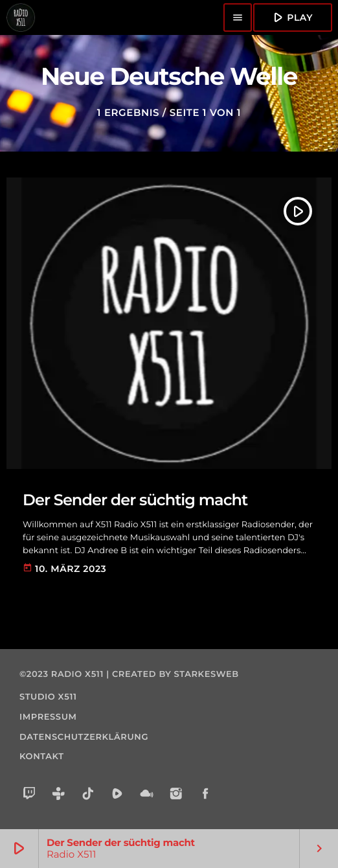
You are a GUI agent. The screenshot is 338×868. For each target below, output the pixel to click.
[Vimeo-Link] (21, 17)
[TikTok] (88, 795)
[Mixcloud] (147, 795)
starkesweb (207, 674)
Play (292, 17)
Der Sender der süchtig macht (135, 500)
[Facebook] (206, 795)
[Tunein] (59, 795)
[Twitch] (29, 795)
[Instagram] (176, 795)
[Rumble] (118, 795)
